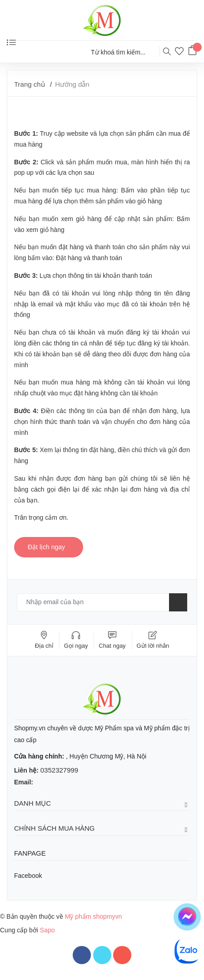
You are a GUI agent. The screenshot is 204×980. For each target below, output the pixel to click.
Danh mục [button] (102, 804)
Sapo (47, 930)
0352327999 (59, 770)
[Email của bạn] (102, 602)
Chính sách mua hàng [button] (102, 829)
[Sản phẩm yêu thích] (181, 53)
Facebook (28, 876)
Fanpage (30, 853)
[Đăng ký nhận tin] (178, 602)
